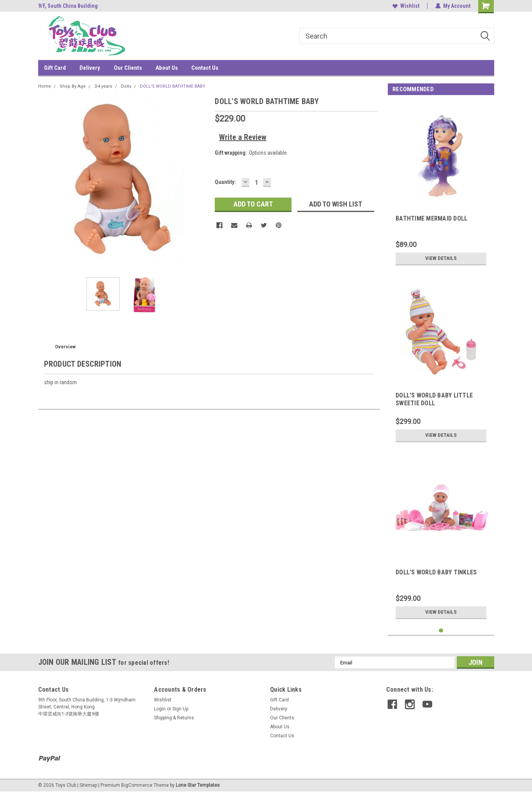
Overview (65, 347)
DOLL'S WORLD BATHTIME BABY (173, 86)
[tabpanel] (441, 186)
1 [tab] (441, 631)
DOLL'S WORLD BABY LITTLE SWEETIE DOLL (434, 399)
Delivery (90, 68)
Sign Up (180, 709)
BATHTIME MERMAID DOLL (431, 218)
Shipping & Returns (174, 718)
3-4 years (103, 86)
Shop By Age (73, 86)
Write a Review (243, 137)
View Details (441, 258)
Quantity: (225, 182)
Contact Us (205, 68)
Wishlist (406, 6)
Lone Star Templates (198, 785)
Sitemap (88, 785)
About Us (167, 68)
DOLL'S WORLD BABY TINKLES (436, 572)
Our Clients (128, 68)
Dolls (126, 86)
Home (45, 86)
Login (160, 709)
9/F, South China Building (68, 6)
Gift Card (55, 68)
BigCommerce (137, 785)
